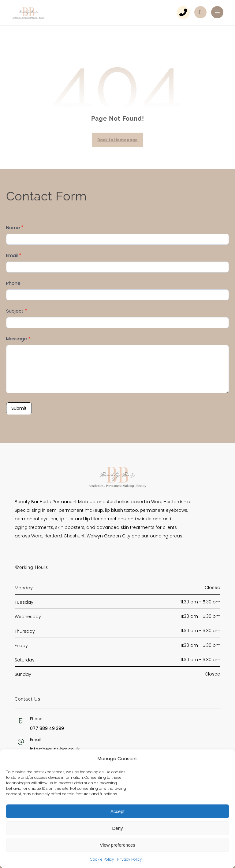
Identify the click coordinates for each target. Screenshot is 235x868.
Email (14, 255)
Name (15, 227)
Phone (13, 283)
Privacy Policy (130, 859)
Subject (17, 311)
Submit (19, 408)
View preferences (117, 845)
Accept (117, 811)
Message (18, 339)
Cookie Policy (102, 859)
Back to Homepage (117, 140)
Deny (117, 828)
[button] (217, 12)
